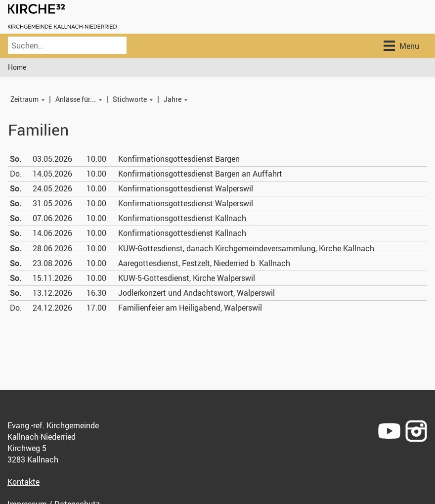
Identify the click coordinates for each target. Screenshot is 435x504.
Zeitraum (24, 99)
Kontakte (23, 482)
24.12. (52, 308)
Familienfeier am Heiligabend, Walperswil (190, 308)
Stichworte (130, 99)
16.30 (96, 293)
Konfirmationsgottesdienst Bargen (179, 159)
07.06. (52, 218)
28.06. (52, 248)
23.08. (52, 263)
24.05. (52, 188)
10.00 (96, 159)
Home (17, 67)
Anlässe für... (76, 99)
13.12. (52, 293)
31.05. (52, 203)
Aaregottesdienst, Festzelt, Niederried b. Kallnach (204, 263)
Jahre (173, 99)
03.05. (52, 159)
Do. (16, 174)
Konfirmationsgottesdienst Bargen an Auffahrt (200, 174)
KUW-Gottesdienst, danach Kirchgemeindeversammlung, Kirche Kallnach (246, 248)
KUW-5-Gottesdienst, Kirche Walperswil (187, 278)
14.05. (52, 174)
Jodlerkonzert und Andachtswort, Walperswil (196, 293)
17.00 (96, 308)
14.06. (52, 233)
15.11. (52, 278)
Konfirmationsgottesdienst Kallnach (182, 218)
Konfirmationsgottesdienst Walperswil (186, 188)
